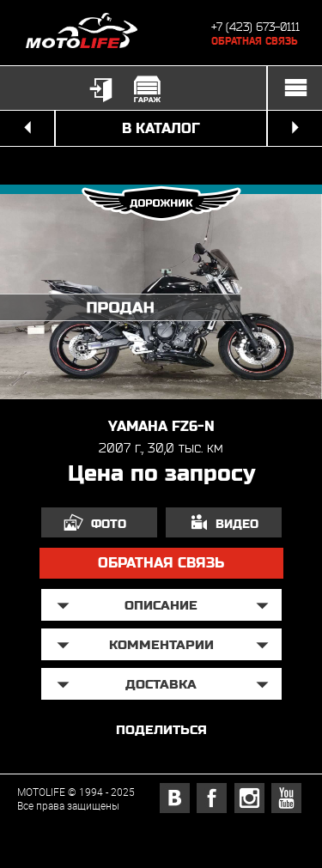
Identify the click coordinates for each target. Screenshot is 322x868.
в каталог (161, 128)
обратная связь (161, 563)
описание (161, 605)
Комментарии (161, 644)
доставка (161, 684)
